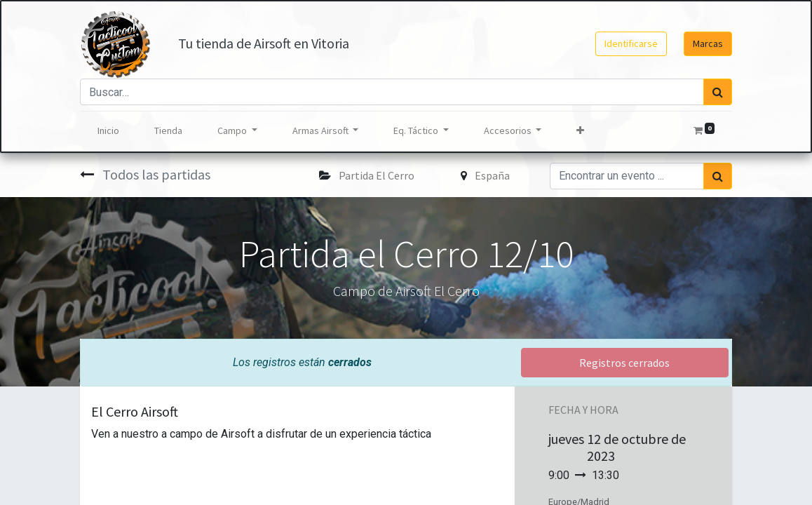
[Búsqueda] (718, 92)
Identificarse (631, 43)
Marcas (708, 43)
